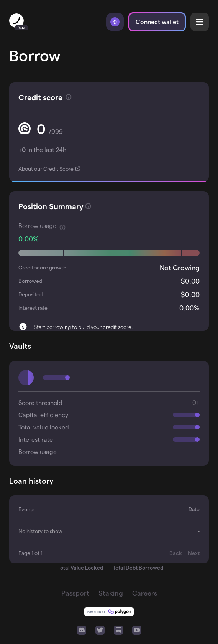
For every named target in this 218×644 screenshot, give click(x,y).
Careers (145, 593)
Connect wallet (157, 22)
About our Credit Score (47, 169)
